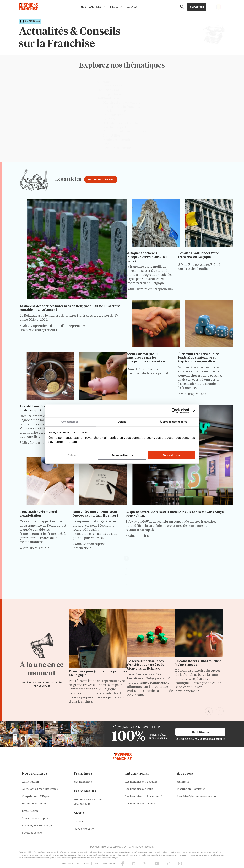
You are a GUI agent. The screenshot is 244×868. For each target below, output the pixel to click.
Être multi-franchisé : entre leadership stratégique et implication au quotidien (199, 358)
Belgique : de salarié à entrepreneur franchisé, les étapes (146, 257)
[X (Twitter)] (145, 864)
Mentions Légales (70, 863)
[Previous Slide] (209, 711)
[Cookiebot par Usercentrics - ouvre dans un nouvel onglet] (174, 411)
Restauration (30, 811)
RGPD (86, 863)
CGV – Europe (109, 863)
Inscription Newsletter (191, 789)
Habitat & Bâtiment (34, 804)
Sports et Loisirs (32, 833)
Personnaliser (122, 455)
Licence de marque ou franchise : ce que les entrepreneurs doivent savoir (148, 358)
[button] (181, 7)
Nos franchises (91, 7)
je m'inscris (200, 732)
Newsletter (197, 7)
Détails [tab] (122, 422)
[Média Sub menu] (121, 7)
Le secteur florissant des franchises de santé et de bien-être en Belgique (146, 665)
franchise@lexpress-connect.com (198, 797)
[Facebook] (122, 864)
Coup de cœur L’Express (37, 797)
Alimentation (30, 782)
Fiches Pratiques (84, 829)
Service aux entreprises (36, 818)
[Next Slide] (220, 711)
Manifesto (183, 782)
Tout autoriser (171, 455)
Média (114, 7)
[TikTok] (169, 864)
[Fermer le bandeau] (194, 411)
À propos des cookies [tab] (174, 422)
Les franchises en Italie (139, 789)
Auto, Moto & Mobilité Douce (40, 789)
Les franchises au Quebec (141, 804)
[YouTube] (157, 864)
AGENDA (132, 7)
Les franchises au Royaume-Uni (145, 797)
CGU (96, 863)
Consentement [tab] (70, 422)
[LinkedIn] (134, 864)
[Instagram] (180, 864)
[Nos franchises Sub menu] (104, 7)
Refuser (73, 455)
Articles (79, 822)
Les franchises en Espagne (141, 782)
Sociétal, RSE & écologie (37, 826)
